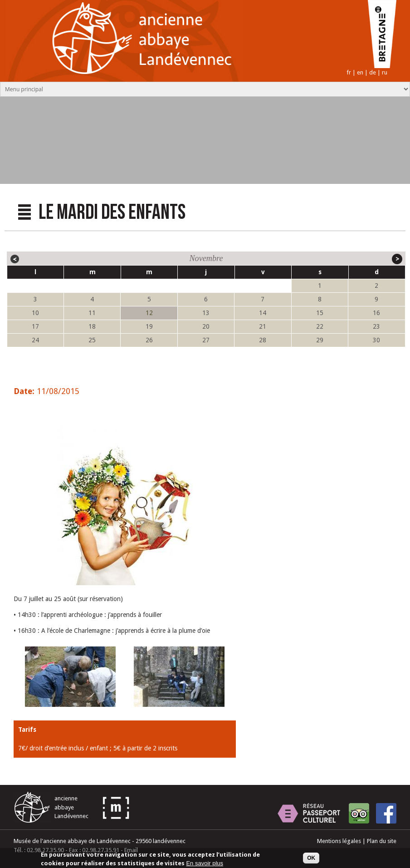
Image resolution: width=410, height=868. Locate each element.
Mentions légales (339, 841)
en (360, 72)
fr (349, 72)
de (373, 72)
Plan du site (382, 841)
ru (385, 72)
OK (311, 859)
